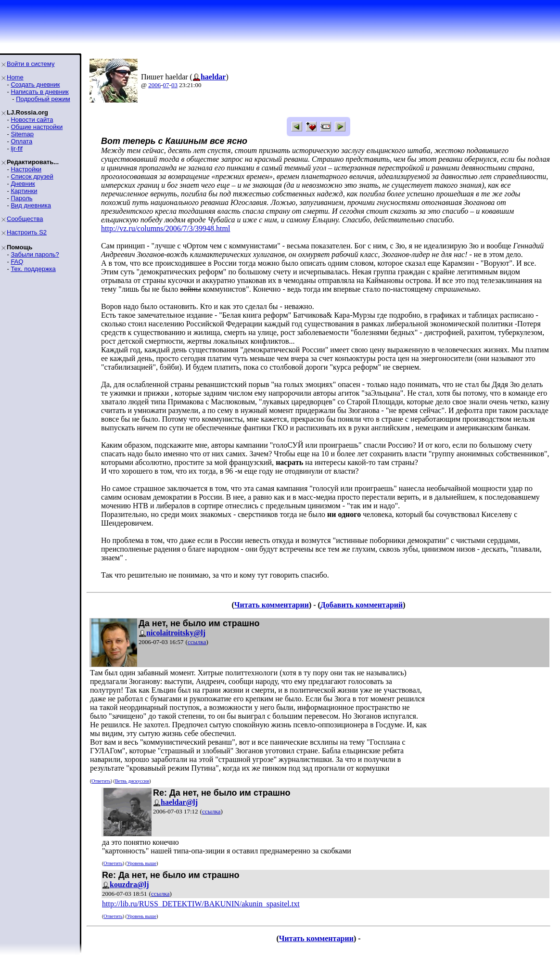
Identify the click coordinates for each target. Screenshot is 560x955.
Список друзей (32, 176)
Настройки (26, 169)
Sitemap (22, 134)
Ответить (101, 781)
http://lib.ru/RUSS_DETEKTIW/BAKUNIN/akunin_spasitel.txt (201, 904)
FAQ (17, 262)
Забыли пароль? (35, 254)
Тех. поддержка (33, 269)
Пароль (21, 198)
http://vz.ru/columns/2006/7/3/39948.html (165, 228)
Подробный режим (43, 99)
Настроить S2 (27, 232)
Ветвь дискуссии (132, 781)
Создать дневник (35, 84)
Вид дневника (31, 205)
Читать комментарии (272, 605)
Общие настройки (37, 127)
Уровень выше (142, 863)
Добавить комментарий (362, 605)
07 (166, 85)
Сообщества (25, 219)
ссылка (197, 642)
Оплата (21, 141)
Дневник (23, 184)
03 (174, 85)
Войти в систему (31, 64)
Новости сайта (32, 120)
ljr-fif (17, 148)
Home (15, 77)
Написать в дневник (39, 92)
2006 (154, 85)
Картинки (24, 191)
